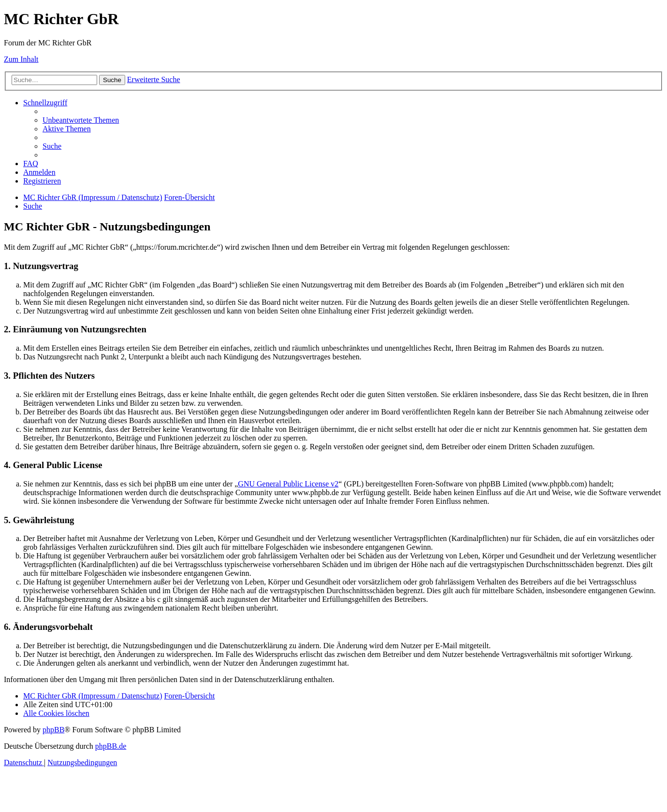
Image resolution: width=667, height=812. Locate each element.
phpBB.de (111, 746)
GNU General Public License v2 (288, 484)
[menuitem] (81, 120)
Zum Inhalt (21, 59)
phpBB (53, 730)
